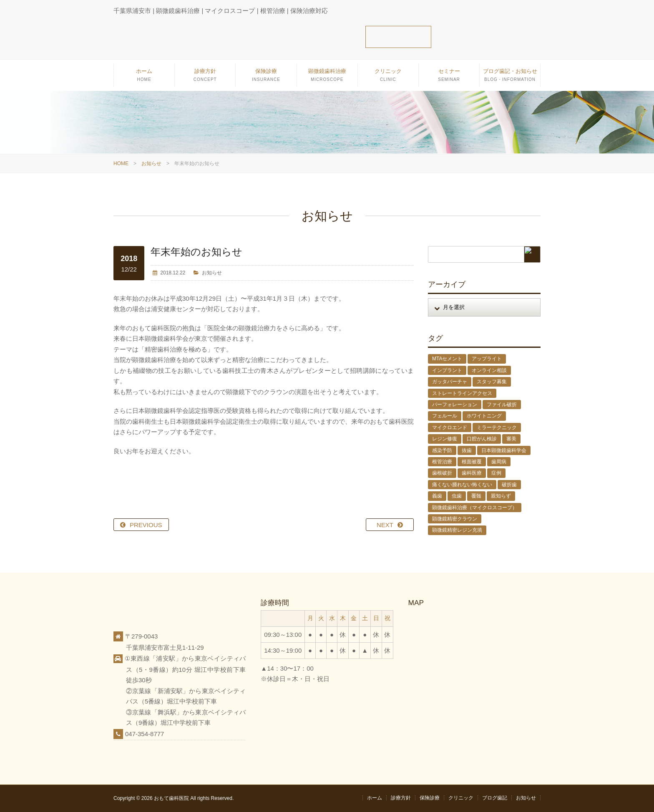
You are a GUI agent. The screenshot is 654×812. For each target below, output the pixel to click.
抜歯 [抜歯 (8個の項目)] (467, 450)
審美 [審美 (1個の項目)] (511, 439)
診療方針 (205, 77)
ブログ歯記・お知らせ (510, 77)
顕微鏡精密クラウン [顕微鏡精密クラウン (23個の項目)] (455, 519)
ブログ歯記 (495, 798)
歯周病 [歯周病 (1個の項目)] (499, 462)
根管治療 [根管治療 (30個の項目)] (442, 462)
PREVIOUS (146, 525)
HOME (121, 163)
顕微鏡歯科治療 (327, 77)
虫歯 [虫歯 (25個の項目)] (457, 496)
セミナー (449, 77)
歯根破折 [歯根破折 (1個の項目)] (442, 473)
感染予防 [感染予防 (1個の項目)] (442, 450)
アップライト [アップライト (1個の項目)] (487, 359)
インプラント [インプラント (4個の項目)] (447, 370)
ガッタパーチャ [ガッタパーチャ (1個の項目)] (450, 382)
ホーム (144, 77)
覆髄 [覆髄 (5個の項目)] (476, 496)
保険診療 (266, 77)
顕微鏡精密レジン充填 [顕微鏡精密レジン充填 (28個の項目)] (457, 530)
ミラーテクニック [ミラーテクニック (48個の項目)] (497, 427)
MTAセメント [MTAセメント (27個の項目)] (447, 359)
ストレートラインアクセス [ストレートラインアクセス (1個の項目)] (462, 393)
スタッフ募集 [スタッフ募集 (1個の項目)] (492, 382)
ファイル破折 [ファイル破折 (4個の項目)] (502, 405)
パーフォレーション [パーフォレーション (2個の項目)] (455, 405)
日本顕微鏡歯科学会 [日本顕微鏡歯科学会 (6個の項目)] (504, 450)
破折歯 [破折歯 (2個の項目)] (509, 485)
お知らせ (151, 163)
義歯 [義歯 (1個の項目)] (437, 496)
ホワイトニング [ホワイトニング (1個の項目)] (484, 416)
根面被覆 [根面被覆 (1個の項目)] (472, 462)
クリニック (388, 77)
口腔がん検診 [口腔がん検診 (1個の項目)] (482, 439)
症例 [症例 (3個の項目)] (496, 473)
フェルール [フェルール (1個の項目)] (445, 416)
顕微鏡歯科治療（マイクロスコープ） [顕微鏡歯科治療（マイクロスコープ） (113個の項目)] (475, 508)
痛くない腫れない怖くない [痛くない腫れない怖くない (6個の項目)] (462, 485)
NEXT (385, 525)
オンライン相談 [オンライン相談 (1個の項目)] (489, 370)
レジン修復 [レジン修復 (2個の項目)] (445, 439)
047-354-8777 (145, 734)
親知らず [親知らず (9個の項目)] (501, 496)
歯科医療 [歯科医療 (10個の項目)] (472, 473)
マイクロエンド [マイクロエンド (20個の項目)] (450, 427)
